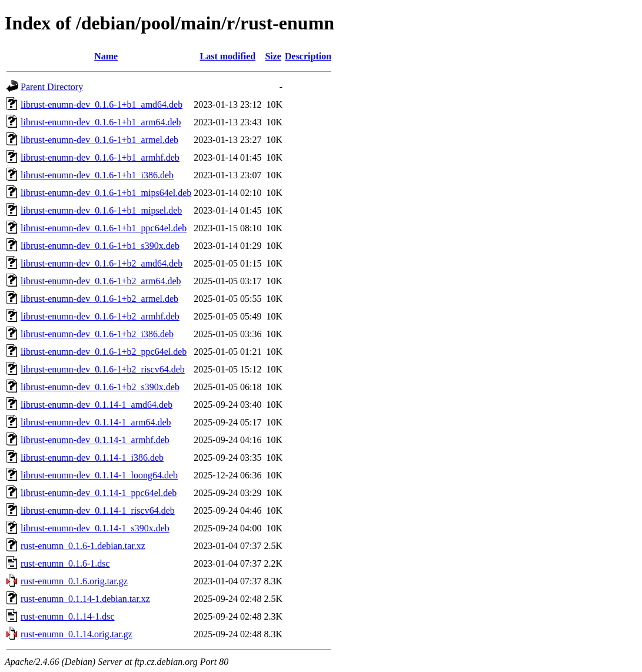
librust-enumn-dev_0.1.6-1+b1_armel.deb (99, 140)
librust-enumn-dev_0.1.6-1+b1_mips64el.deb (106, 193)
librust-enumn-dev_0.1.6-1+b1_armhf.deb (100, 157)
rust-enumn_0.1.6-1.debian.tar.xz (83, 546)
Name (106, 56)
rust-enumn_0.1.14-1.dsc (68, 616)
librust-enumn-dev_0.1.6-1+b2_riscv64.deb (103, 369)
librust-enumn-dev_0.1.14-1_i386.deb (92, 458)
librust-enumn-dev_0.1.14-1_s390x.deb (95, 528)
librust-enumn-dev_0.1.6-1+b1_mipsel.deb (101, 210)
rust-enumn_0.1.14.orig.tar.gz (76, 634)
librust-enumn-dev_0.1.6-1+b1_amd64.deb (102, 104)
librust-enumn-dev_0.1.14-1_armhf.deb (95, 440)
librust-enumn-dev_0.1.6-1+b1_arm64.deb (101, 122)
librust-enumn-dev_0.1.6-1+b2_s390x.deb (100, 387)
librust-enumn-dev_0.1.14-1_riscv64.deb (98, 510)
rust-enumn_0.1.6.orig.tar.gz (74, 581)
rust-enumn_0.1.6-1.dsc (65, 563)
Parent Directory (52, 87)
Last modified (228, 56)
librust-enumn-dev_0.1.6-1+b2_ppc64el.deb (104, 352)
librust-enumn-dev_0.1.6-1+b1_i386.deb (97, 175)
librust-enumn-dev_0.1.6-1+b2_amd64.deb (102, 263)
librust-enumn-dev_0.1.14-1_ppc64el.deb (99, 493)
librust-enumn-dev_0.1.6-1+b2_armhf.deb (100, 316)
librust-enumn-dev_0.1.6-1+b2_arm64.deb (101, 281)
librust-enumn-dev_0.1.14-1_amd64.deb (97, 405)
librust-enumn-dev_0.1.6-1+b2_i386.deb (97, 334)
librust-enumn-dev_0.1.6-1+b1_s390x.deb (100, 246)
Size (273, 56)
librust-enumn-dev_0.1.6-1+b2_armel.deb (99, 299)
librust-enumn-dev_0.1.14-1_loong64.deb (99, 475)
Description (308, 56)
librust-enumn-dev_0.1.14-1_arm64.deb (96, 422)
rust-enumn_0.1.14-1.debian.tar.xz (85, 599)
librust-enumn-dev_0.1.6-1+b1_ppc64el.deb (104, 228)
